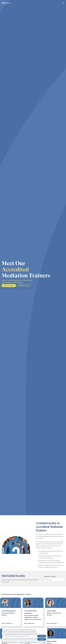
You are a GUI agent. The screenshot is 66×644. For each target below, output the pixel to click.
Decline (42, 639)
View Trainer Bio (7, 623)
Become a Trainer (24, 286)
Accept (42, 636)
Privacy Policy (26, 636)
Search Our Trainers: (50, 577)
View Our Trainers (9, 286)
